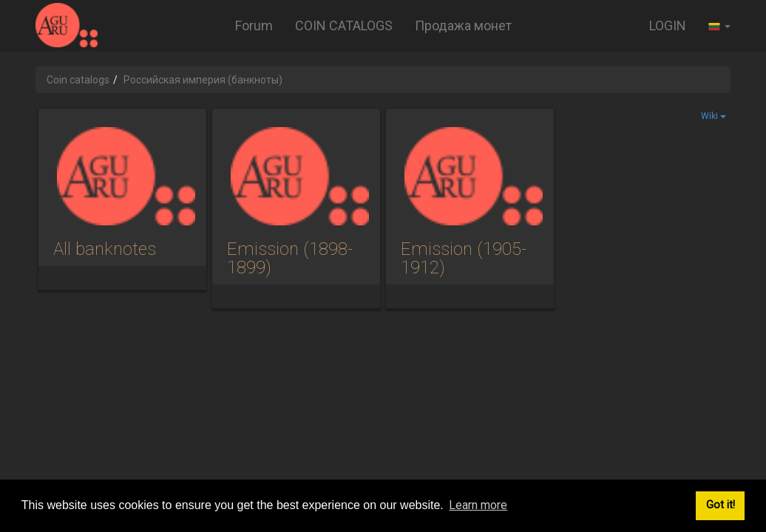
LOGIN (668, 25)
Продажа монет (463, 25)
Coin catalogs (78, 80)
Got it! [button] (721, 505)
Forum (254, 25)
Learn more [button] (478, 505)
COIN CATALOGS (344, 25)
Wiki (714, 116)
